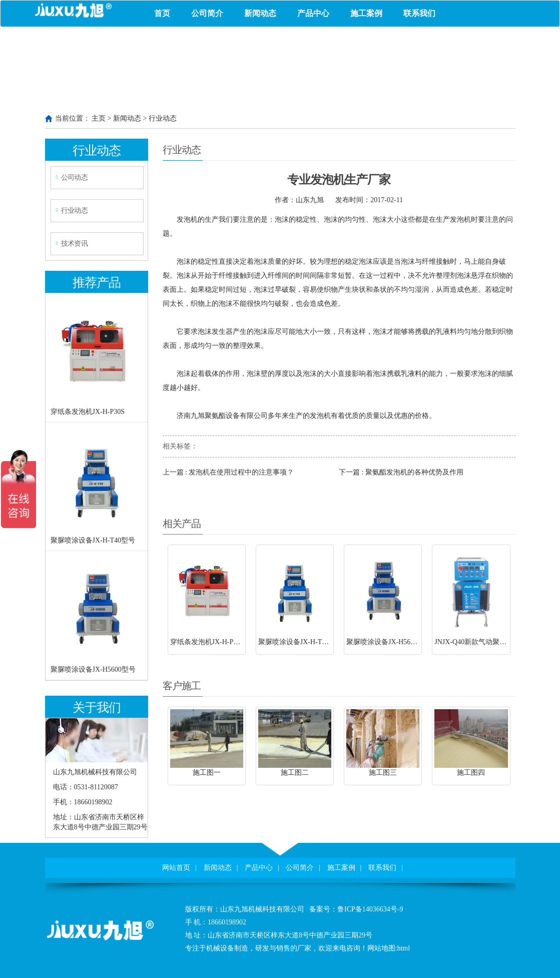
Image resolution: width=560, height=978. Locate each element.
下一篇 (401, 472)
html (403, 948)
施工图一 (207, 773)
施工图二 (295, 773)
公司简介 (207, 13)
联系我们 (419, 13)
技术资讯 (74, 243)
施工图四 (471, 773)
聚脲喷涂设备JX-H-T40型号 (93, 540)
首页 (162, 13)
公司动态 (74, 177)
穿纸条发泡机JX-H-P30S (88, 412)
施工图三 (383, 773)
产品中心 (313, 13)
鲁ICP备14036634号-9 (370, 909)
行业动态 (163, 118)
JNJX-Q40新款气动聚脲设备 (477, 642)
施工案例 (366, 13)
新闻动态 (260, 13)
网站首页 (176, 868)
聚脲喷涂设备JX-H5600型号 (93, 669)
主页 (99, 118)
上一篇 (228, 472)
